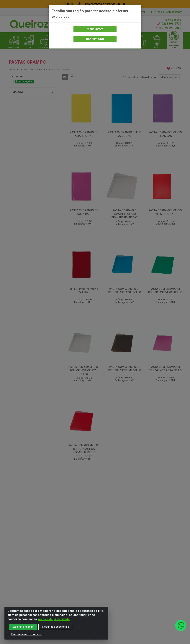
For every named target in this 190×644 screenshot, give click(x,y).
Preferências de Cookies (26, 634)
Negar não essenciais (56, 627)
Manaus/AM (95, 29)
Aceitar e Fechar (23, 627)
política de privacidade (54, 619)
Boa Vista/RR (95, 39)
